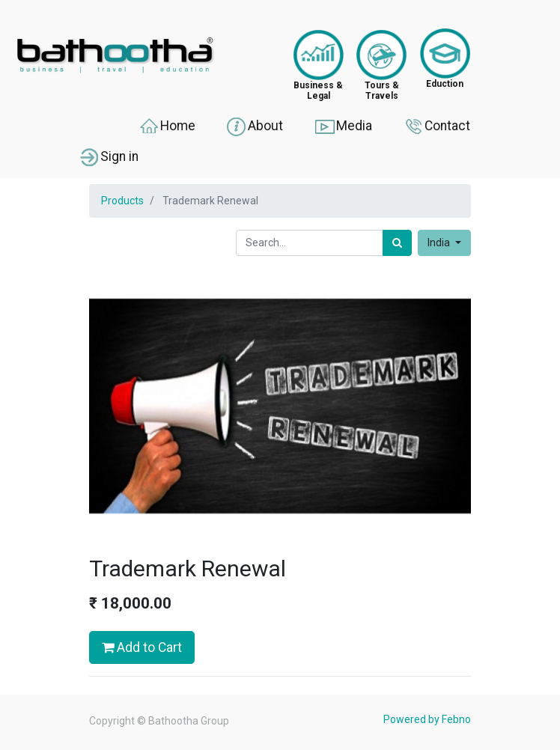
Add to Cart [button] (142, 647)
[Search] (397, 243)
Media (343, 126)
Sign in (108, 157)
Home (167, 126)
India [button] (440, 243)
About (254, 126)
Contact (436, 126)
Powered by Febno (427, 719)
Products (122, 201)
